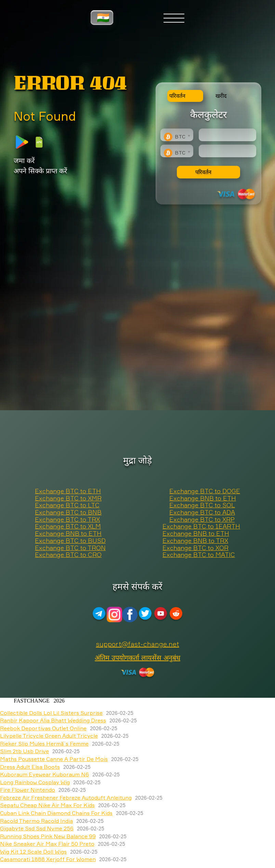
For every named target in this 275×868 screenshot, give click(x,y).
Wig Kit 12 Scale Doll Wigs (33, 852)
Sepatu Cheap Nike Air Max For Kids (47, 805)
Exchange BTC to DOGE (205, 491)
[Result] (227, 151)
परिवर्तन (203, 172)
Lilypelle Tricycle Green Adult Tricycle (49, 736)
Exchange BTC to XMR (68, 498)
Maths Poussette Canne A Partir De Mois (54, 759)
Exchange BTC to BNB (68, 512)
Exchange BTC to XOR (195, 548)
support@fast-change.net (138, 644)
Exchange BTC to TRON (70, 548)
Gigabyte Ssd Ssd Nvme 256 (37, 828)
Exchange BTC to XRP (202, 520)
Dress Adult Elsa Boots (30, 767)
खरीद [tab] (221, 96)
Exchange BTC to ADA (202, 512)
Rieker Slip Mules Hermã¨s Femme (44, 744)
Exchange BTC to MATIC (199, 555)
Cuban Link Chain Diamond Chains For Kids (56, 813)
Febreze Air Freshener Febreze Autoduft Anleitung (66, 798)
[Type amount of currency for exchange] (227, 135)
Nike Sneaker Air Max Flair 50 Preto (47, 844)
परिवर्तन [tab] (177, 96)
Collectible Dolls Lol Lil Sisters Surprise (51, 713)
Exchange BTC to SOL (202, 505)
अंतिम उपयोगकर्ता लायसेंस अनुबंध (137, 658)
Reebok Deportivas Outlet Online (43, 728)
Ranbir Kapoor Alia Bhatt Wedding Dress (53, 720)
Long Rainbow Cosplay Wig (35, 782)
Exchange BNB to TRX (195, 541)
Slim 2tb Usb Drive (24, 751)
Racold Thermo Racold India (36, 821)
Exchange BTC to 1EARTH (201, 526)
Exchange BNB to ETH (203, 498)
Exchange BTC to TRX (67, 520)
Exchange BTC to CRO (68, 555)
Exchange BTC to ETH (68, 491)
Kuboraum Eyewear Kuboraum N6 (44, 774)
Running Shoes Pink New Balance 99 (48, 836)
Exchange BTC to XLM (68, 526)
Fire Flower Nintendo (28, 790)
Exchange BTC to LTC (67, 505)
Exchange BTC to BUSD (70, 541)
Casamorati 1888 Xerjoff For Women (48, 859)
